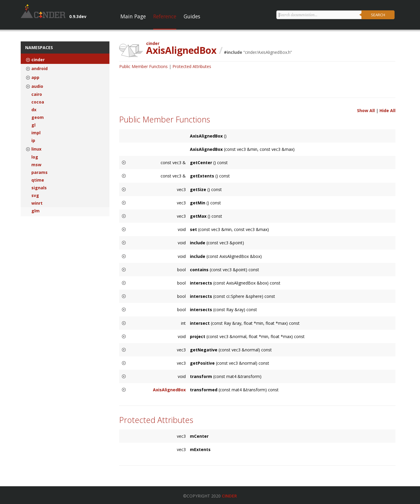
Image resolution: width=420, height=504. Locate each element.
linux (36, 149)
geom (38, 117)
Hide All (387, 110)
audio (37, 86)
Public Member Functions (143, 66)
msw (36, 165)
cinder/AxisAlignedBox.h (268, 52)
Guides (192, 16)
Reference (165, 16)
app (35, 77)
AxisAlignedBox (169, 390)
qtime (38, 180)
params (39, 172)
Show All (366, 110)
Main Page (133, 16)
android (39, 69)
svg (35, 196)
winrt (37, 203)
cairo (37, 94)
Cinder (229, 496)
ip (33, 140)
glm (35, 211)
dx (34, 110)
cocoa (38, 102)
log (35, 157)
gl (33, 125)
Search (378, 15)
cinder (38, 60)
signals (39, 188)
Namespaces (39, 47)
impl (36, 133)
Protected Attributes (192, 66)
